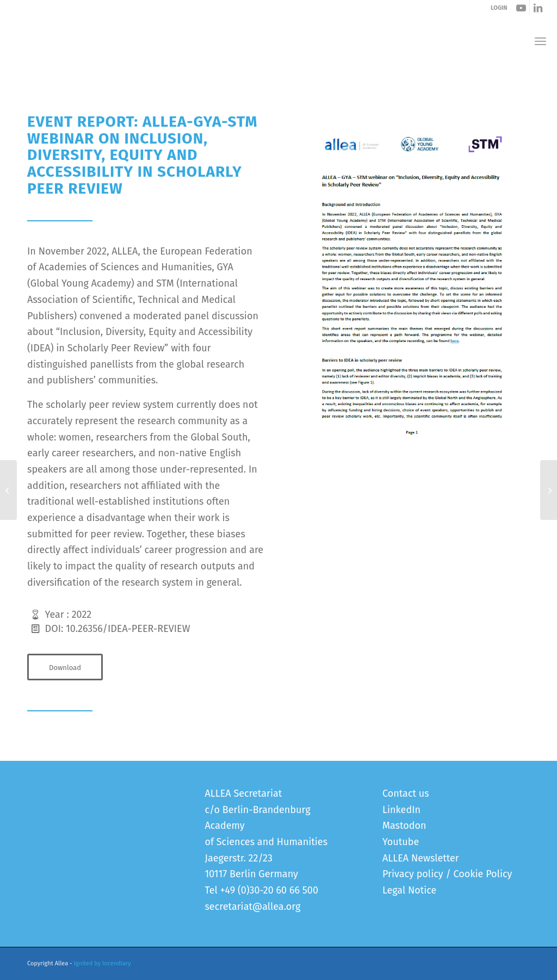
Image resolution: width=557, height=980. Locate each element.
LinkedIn (401, 810)
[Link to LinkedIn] (538, 8)
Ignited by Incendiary (103, 963)
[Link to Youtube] (521, 8)
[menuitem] (540, 41)
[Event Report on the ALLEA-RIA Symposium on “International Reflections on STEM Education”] (549, 490)
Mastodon (404, 826)
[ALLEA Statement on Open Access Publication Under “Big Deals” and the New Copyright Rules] (8, 490)
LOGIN (499, 8)
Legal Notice (409, 890)
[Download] (65, 667)
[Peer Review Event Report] (412, 281)
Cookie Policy (483, 874)
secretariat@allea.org (252, 907)
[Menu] (540, 41)
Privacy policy (413, 874)
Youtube (401, 842)
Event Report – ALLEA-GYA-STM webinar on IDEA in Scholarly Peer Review (170, 75)
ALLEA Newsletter (421, 858)
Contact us (406, 793)
